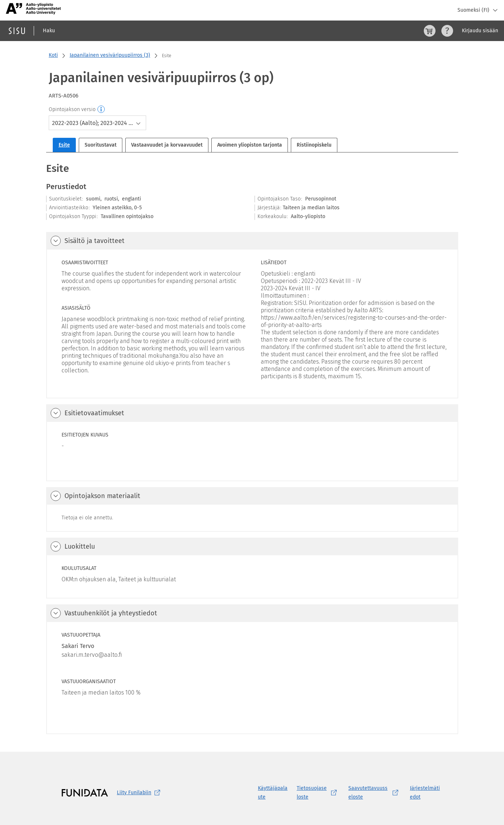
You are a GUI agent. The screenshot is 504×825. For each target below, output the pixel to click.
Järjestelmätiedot (425, 793)
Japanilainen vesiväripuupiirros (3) (110, 55)
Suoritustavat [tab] (101, 145)
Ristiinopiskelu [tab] (314, 145)
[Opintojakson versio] (101, 110)
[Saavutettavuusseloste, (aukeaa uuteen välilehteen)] (375, 793)
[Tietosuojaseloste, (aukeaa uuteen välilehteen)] (318, 793)
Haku (49, 31)
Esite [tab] (64, 145)
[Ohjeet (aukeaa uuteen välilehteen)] (447, 31)
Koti (53, 55)
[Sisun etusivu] (17, 31)
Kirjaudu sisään (480, 31)
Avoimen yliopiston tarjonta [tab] (250, 145)
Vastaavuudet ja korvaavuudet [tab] (167, 145)
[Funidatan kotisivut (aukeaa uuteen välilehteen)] (85, 793)
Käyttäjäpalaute (273, 793)
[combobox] (97, 123)
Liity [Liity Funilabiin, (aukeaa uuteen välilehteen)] (140, 793)
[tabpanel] (252, 448)
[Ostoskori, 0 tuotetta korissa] (430, 31)
